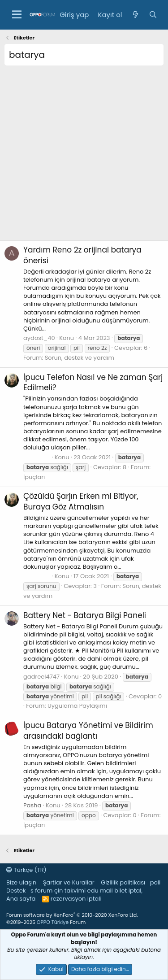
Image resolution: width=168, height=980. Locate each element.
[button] (17, 15)
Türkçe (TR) (26, 870)
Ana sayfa (21, 899)
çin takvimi (70, 891)
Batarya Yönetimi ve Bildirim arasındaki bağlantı (88, 731)
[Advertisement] (84, 156)
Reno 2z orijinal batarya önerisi (82, 255)
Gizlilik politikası (123, 882)
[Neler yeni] (135, 15)
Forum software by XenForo (72, 915)
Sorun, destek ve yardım (80, 358)
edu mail (100, 891)
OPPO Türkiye (53, 922)
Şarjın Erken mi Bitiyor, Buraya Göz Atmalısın (81, 501)
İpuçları (34, 477)
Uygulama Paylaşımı (77, 706)
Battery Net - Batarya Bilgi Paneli (85, 615)
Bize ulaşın (21, 882)
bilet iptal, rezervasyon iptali (97, 895)
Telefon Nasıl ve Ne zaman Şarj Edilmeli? (93, 383)
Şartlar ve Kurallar (69, 882)
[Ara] (153, 15)
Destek (16, 891)
